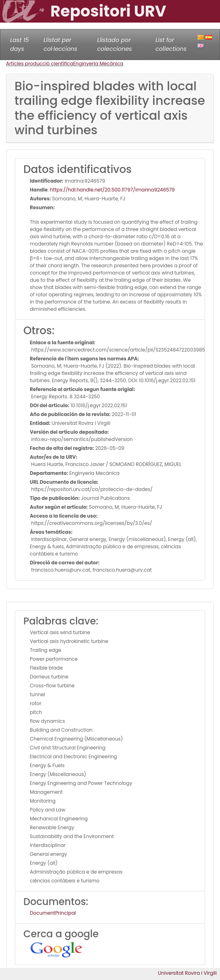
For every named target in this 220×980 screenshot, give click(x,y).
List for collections (171, 44)
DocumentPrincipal (53, 913)
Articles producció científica (39, 63)
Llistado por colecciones (114, 44)
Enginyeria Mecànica (98, 63)
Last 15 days (20, 44)
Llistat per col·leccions (60, 44)
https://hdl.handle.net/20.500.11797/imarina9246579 (112, 190)
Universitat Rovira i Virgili (187, 973)
